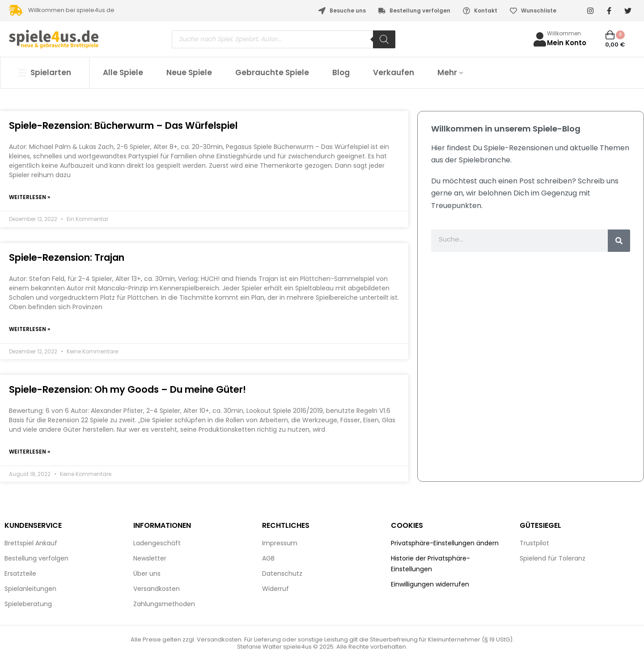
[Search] (384, 39)
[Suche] (619, 241)
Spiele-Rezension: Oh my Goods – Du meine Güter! (127, 390)
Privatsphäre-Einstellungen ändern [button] (445, 544)
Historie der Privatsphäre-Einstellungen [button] (430, 565)
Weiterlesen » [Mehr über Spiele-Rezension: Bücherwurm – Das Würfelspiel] (30, 197)
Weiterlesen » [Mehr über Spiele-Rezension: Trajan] (30, 330)
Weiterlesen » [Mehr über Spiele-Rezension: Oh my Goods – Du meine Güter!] (30, 453)
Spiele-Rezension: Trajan (67, 258)
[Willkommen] (540, 39)
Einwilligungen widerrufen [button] (430, 586)
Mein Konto (567, 43)
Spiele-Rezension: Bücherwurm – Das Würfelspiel (123, 125)
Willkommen (564, 33)
